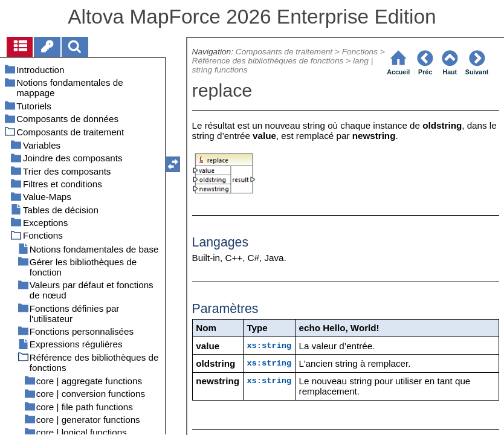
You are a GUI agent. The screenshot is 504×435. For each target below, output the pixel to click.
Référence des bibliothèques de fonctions (268, 61)
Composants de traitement (284, 52)
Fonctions (360, 52)
